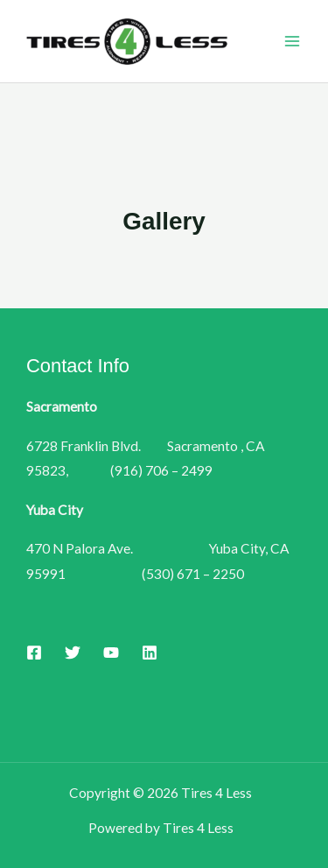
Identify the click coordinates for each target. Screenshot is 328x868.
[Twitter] (73, 653)
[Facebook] (34, 653)
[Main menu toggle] (292, 41)
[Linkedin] (150, 653)
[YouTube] (111, 653)
